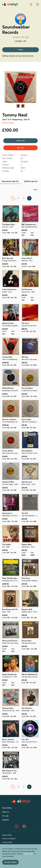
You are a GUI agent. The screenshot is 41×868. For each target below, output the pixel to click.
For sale (5, 816)
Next (34, 86)
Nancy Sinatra (8, 740)
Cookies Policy (7, 842)
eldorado (6, 820)
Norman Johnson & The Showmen (16, 420)
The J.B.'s (25, 740)
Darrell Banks (27, 451)
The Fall (25, 513)
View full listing (8, 123)
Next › (29, 198)
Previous (7, 86)
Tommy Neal (15, 115)
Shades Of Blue (8, 482)
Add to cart (20, 141)
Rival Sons (26, 578)
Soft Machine (27, 289)
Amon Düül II (27, 258)
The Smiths (7, 545)
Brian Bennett (8, 258)
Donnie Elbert (27, 388)
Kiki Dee (25, 357)
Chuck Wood (7, 451)
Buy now (20, 148)
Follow (20, 50)
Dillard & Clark (8, 323)
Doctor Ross (27, 641)
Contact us (6, 846)
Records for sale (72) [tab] (10, 181)
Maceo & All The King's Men (13, 641)
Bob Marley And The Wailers (14, 609)
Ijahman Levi (27, 482)
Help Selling (7, 808)
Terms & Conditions (9, 839)
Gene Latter (26, 420)
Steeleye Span (8, 708)
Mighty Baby (27, 545)
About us (6, 812)
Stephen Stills (27, 609)
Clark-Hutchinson (9, 289)
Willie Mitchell (8, 388)
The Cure (25, 323)
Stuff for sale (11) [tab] (31, 181)
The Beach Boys (9, 225)
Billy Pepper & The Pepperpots (14, 771)
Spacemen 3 (7, 513)
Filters (36, 190)
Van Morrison (27, 708)
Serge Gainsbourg (9, 674)
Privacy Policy (7, 835)
